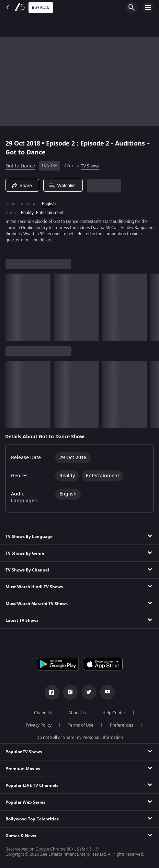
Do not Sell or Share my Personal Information (80, 738)
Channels (43, 713)
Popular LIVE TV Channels (32, 785)
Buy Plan (41, 8)
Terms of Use (81, 725)
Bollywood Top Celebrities (32, 819)
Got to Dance (20, 166)
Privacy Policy (39, 725)
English (49, 204)
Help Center (114, 713)
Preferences (122, 725)
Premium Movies (23, 769)
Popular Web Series (25, 802)
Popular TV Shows (24, 752)
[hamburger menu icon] (148, 8)
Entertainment (50, 213)
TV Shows (90, 166)
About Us (77, 713)
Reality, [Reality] (28, 213)
